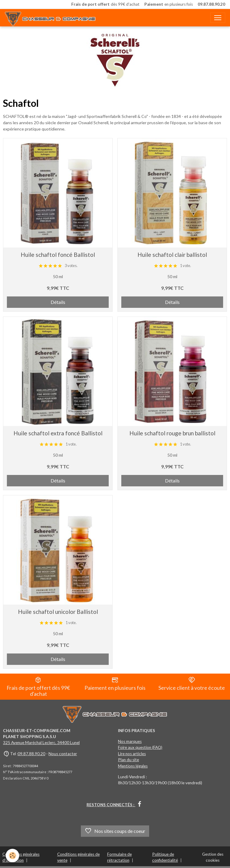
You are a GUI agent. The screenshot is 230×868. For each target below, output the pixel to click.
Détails (58, 302)
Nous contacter (63, 754)
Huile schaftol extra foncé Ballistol (58, 433)
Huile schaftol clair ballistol (172, 255)
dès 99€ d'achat (105, 5)
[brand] (52, 18)
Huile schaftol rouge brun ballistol (172, 433)
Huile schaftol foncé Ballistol (58, 255)
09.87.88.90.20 (31, 754)
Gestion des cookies (213, 857)
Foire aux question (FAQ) (140, 747)
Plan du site (128, 760)
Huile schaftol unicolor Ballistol (58, 612)
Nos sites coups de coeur (115, 831)
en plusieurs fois (169, 5)
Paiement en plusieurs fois (115, 684)
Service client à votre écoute (192, 684)
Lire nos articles (132, 754)
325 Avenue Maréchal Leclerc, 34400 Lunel (41, 743)
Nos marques (130, 741)
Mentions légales (133, 766)
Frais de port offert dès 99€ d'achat (38, 687)
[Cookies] (13, 856)
